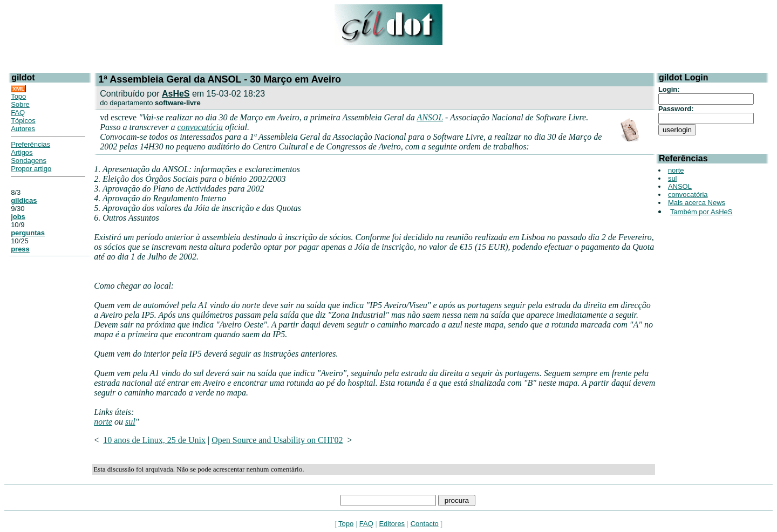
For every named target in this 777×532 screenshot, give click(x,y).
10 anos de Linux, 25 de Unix (154, 440)
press (20, 249)
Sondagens (29, 161)
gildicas (24, 200)
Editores (392, 524)
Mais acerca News (697, 203)
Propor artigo (31, 169)
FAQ (18, 112)
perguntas (28, 233)
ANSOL (430, 117)
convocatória (200, 127)
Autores (23, 129)
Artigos (22, 152)
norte (103, 422)
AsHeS (176, 94)
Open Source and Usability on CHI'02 (277, 440)
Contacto (425, 524)
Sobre (20, 104)
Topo (18, 96)
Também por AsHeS (701, 212)
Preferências (30, 144)
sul (130, 422)
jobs (18, 217)
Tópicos (23, 121)
